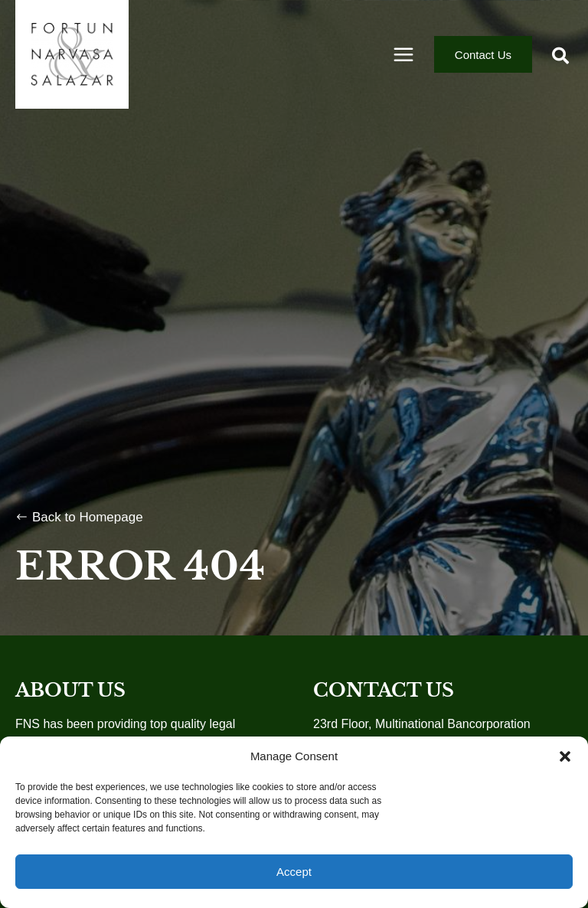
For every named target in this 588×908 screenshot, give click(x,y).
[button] (565, 756)
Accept (294, 872)
